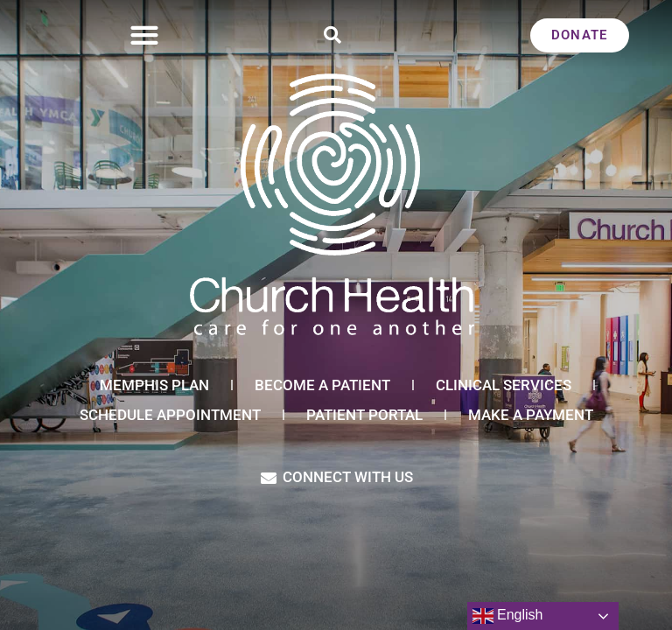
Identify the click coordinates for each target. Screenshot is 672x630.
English (508, 616)
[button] (145, 35)
